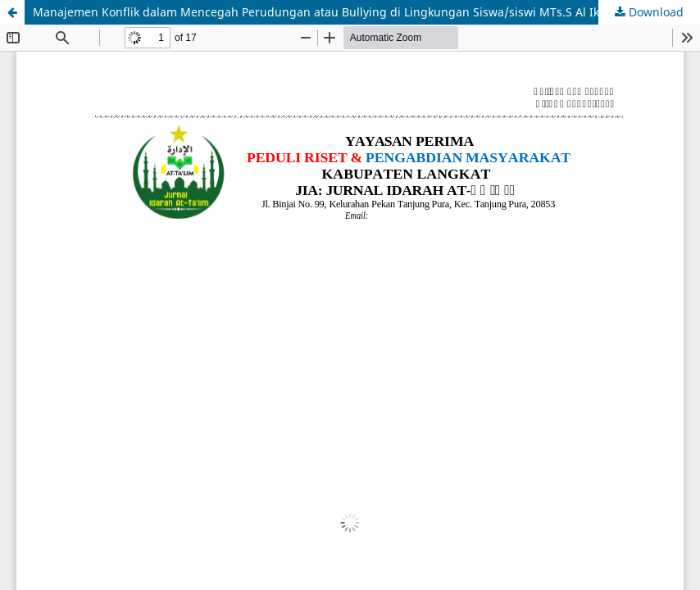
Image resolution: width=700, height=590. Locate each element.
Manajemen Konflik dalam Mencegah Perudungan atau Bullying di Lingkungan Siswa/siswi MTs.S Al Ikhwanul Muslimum (366, 12)
